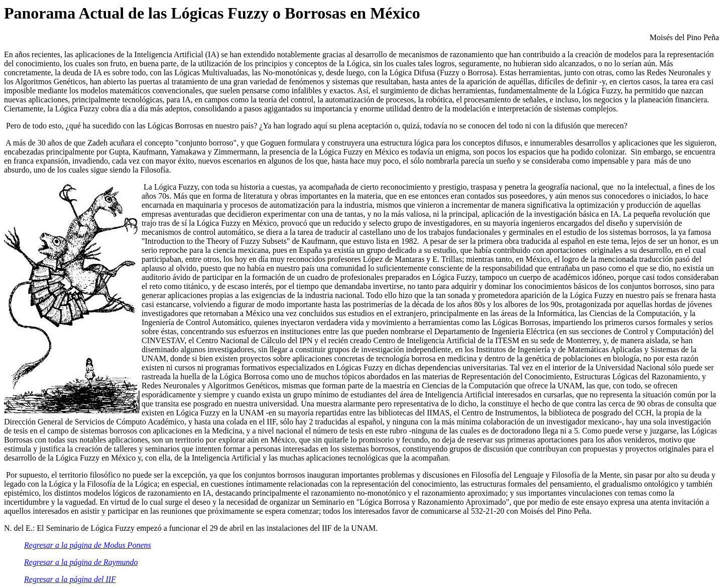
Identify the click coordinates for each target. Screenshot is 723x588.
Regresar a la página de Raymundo (81, 562)
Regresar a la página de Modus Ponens (88, 545)
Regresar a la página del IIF (70, 579)
